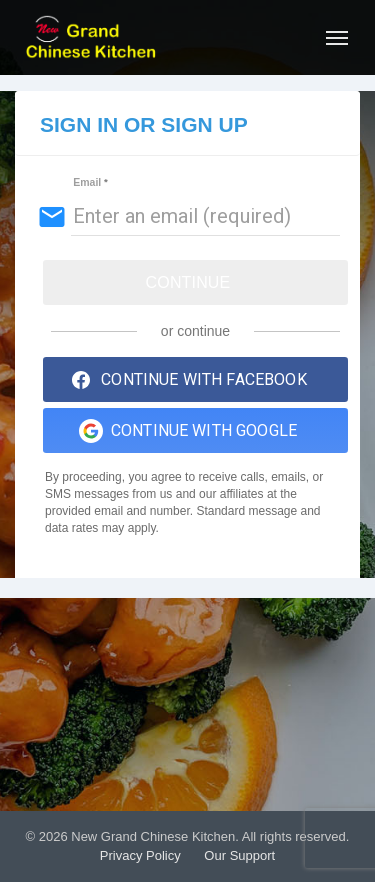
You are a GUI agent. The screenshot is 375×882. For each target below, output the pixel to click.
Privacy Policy (140, 855)
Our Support (239, 855)
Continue (188, 282)
